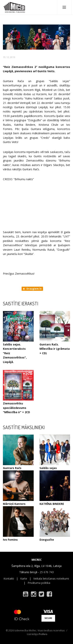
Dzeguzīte (47, 540)
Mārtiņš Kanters (14, 504)
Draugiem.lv (32, 289)
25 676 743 (47, 572)
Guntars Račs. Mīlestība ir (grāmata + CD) (55, 349)
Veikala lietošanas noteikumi (51, 579)
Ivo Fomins (10, 540)
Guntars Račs (12, 468)
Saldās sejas (48, 468)
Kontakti (9, 579)
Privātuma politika (39, 583)
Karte (24, 579)
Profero (43, 634)
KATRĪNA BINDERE (52, 504)
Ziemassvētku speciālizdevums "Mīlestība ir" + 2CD (16, 408)
